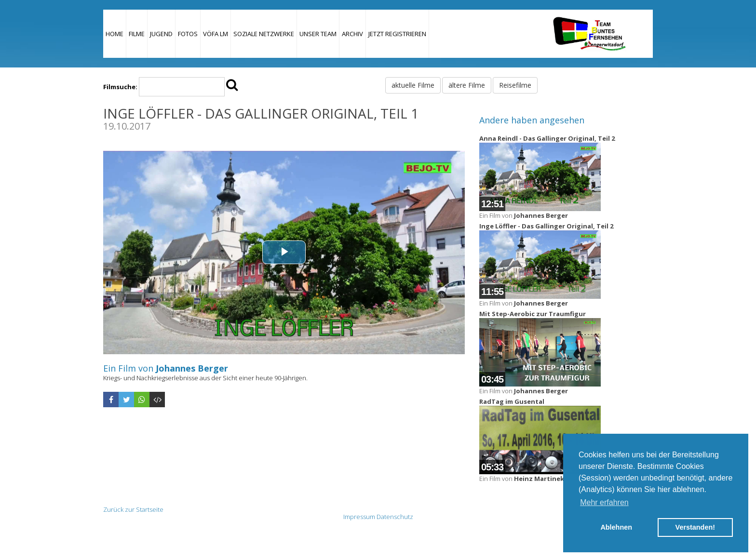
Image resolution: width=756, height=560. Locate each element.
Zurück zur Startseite (133, 509)
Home (115, 34)
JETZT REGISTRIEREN (397, 34)
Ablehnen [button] (616, 527)
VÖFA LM (216, 34)
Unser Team (318, 34)
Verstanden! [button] (695, 527)
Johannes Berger (192, 368)
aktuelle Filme (413, 85)
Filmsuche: (120, 87)
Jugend (161, 34)
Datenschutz (395, 517)
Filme (137, 34)
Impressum (359, 517)
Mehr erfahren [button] (604, 502)
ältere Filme (467, 85)
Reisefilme (515, 85)
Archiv (352, 34)
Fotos (188, 34)
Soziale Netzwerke (264, 34)
